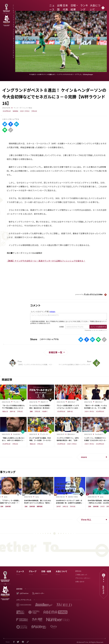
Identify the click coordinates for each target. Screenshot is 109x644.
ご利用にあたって (81, 575)
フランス (34, 111)
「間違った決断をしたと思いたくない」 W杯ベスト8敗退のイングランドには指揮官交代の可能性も (13, 439)
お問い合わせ (80, 582)
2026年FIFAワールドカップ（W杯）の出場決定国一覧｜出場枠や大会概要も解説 (70, 502)
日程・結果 (79, 6)
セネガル (15, 111)
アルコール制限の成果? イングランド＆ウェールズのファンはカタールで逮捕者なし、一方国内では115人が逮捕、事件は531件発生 (68, 407)
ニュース (59, 6)
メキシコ (65, 507)
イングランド (7, 111)
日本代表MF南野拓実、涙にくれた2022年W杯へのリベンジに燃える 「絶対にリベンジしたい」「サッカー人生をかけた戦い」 (38, 502)
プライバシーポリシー (83, 578)
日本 (31, 412)
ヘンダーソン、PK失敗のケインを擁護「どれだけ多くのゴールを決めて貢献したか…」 (96, 439)
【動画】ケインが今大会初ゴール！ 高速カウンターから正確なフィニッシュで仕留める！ (46, 261)
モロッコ (5, 412)
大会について (97, 6)
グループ (33, 573)
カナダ (59, 507)
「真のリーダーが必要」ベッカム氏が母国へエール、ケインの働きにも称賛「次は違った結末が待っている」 (96, 407)
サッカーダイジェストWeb (23, 108)
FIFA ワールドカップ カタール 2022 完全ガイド (34, 6)
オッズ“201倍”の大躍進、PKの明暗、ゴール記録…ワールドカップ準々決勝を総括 (41, 439)
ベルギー (45, 412)
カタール (12, 412)
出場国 (65, 6)
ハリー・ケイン (25, 111)
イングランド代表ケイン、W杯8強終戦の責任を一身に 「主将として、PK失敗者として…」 (68, 439)
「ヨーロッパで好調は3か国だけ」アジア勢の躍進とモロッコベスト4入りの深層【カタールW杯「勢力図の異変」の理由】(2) (13, 407)
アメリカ (73, 507)
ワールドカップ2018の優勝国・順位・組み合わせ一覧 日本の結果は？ (40, 407)
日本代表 (71, 6)
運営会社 (78, 571)
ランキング (88, 6)
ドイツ (102, 507)
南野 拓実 (40, 507)
